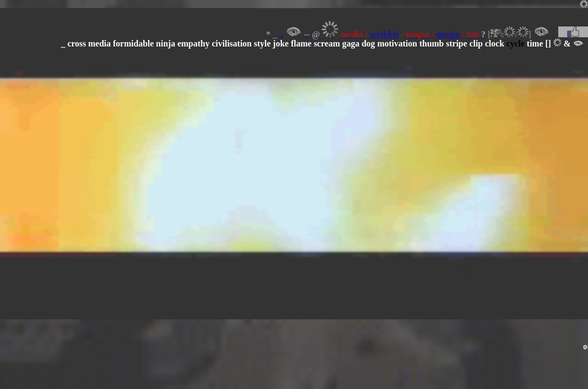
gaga (351, 43)
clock (495, 43)
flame (301, 43)
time (535, 43)
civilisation (232, 43)
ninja (166, 43)
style (262, 43)
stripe (457, 43)
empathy (194, 43)
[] (548, 43)
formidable (134, 43)
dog (368, 43)
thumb (431, 43)
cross (77, 43)
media (100, 43)
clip (476, 43)
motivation (397, 43)
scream (327, 43)
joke (280, 43)
